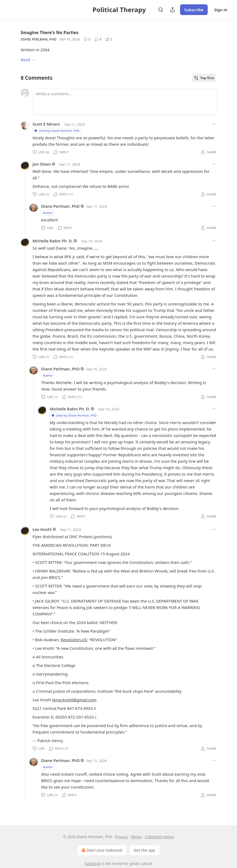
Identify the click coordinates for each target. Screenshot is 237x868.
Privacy (122, 837)
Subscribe (194, 10)
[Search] (161, 10)
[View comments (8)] (98, 39)
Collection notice (159, 837)
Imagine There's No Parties (50, 32)
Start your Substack (101, 850)
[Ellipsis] (214, 124)
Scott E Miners (46, 124)
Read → (28, 60)
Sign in (221, 10)
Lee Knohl (42, 529)
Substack (93, 864)
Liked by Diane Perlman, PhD (57, 131)
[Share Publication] (173, 10)
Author (48, 213)
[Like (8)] (87, 39)
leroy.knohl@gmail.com (74, 700)
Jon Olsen (42, 164)
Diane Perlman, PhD (39, 39)
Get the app (145, 850)
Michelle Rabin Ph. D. (53, 241)
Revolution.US (74, 640)
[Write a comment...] (124, 102)
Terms (136, 837)
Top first (204, 78)
